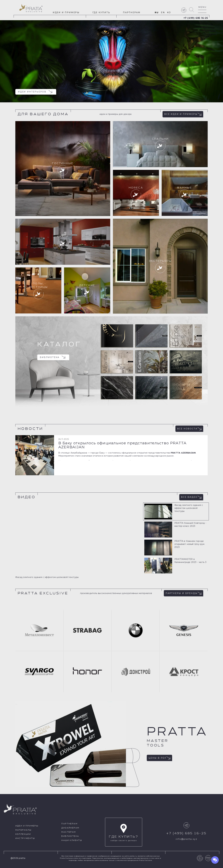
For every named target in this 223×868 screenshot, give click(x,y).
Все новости (189, 429)
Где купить (101, 12)
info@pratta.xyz (186, 839)
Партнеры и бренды (184, 593)
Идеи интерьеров (35, 92)
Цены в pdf (159, 758)
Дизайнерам (70, 828)
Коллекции (23, 834)
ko (169, 12)
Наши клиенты (72, 840)
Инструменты (25, 838)
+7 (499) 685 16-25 (196, 18)
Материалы (23, 830)
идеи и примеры (66, 12)
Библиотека (53, 357)
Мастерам (69, 832)
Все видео (191, 497)
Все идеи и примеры (183, 114)
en (163, 12)
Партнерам (132, 12)
